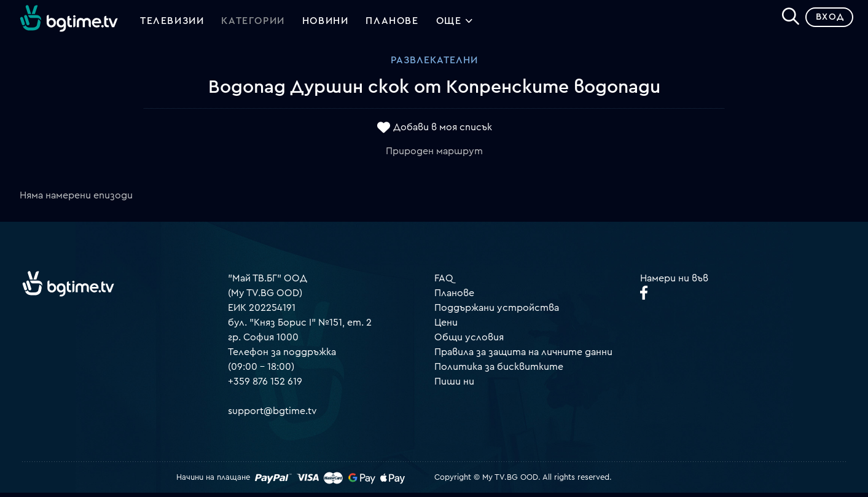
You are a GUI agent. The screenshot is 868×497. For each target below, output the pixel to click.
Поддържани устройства (497, 311)
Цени (446, 326)
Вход (825, 21)
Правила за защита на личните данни (523, 356)
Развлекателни (434, 65)
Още (455, 25)
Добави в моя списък (443, 131)
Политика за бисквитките (499, 370)
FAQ (444, 282)
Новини (326, 23)
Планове (454, 297)
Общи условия (469, 341)
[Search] (786, 19)
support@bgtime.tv (272, 415)
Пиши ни (454, 385)
